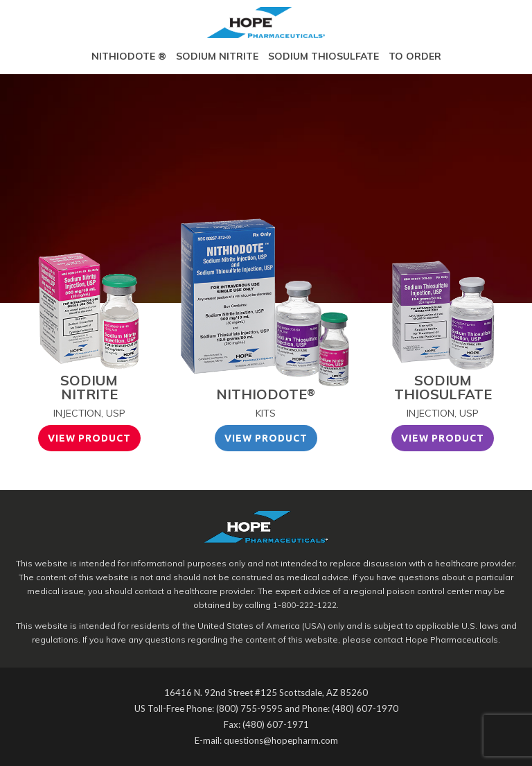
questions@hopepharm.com (281, 740)
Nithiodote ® (129, 56)
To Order (415, 56)
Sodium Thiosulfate (323, 56)
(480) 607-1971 (276, 724)
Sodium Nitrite (217, 56)
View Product (89, 438)
